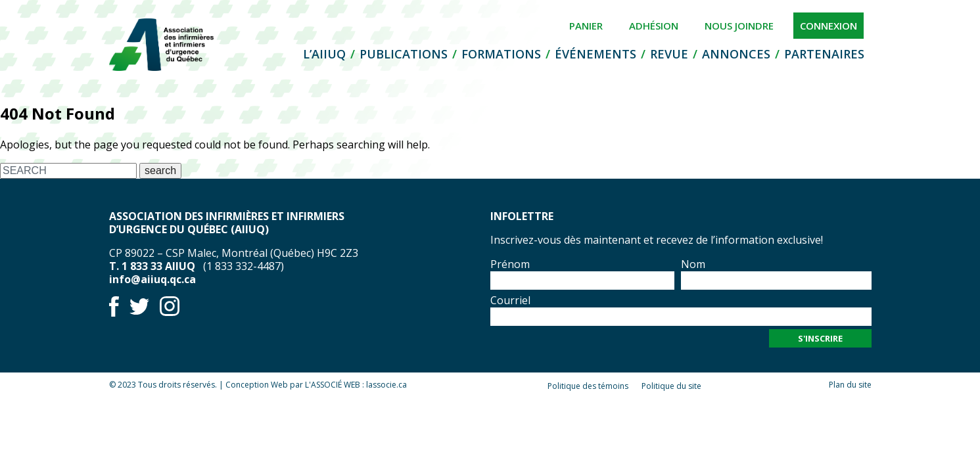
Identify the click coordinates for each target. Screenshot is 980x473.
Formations (501, 54)
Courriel (510, 300)
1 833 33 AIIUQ (158, 266)
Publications (404, 54)
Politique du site (671, 386)
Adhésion (654, 26)
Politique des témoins (588, 386)
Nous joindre (739, 26)
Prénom (510, 264)
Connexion (828, 26)
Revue (669, 54)
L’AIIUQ (324, 54)
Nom (693, 264)
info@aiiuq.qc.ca (152, 279)
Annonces (736, 54)
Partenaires (824, 54)
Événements (595, 54)
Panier (586, 26)
